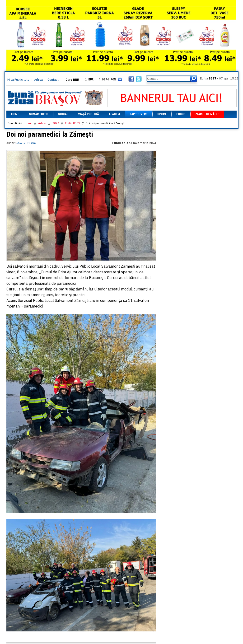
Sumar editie (39, 114)
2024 (56, 123)
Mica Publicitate (18, 80)
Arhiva (38, 80)
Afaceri (114, 114)
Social (63, 114)
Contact (53, 80)
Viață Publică (89, 114)
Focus (181, 114)
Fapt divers (139, 114)
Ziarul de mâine (207, 114)
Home (15, 114)
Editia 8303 (72, 123)
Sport (162, 114)
